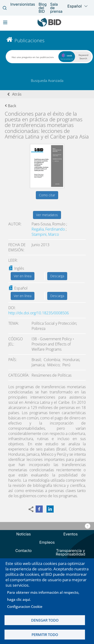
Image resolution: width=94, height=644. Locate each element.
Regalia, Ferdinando (49, 229)
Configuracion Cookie (25, 606)
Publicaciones (29, 40)
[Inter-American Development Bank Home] (49, 26)
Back (10, 106)
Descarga (57, 276)
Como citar (47, 195)
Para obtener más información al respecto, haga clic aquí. (43, 596)
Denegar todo (45, 620)
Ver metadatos (47, 215)
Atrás (17, 94)
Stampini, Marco (45, 234)
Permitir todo (45, 635)
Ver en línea (23, 276)
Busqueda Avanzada (47, 80)
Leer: (13, 260)
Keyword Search (83, 57)
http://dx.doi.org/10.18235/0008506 (39, 313)
